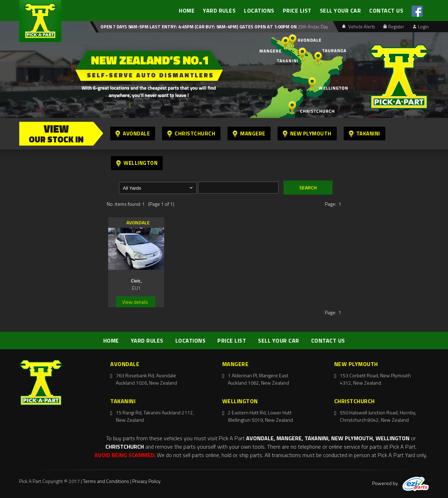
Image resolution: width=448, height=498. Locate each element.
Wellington (137, 163)
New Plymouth (307, 134)
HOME (187, 10)
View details (135, 302)
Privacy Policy (146, 481)
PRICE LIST (297, 10)
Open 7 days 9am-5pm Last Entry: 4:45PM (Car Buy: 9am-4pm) (169, 27)
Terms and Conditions (106, 481)
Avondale (133, 134)
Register (394, 27)
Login (421, 27)
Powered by (400, 483)
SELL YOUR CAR (341, 10)
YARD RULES (219, 10)
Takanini (365, 134)
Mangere (249, 134)
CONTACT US (386, 10)
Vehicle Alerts (358, 27)
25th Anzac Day (312, 27)
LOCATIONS (259, 10)
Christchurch (191, 134)
